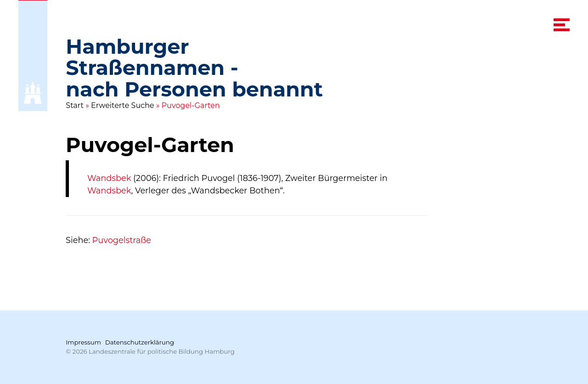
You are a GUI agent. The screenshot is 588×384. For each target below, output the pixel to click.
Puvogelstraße (122, 240)
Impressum (83, 342)
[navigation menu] (562, 25)
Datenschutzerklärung (140, 342)
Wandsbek (109, 178)
